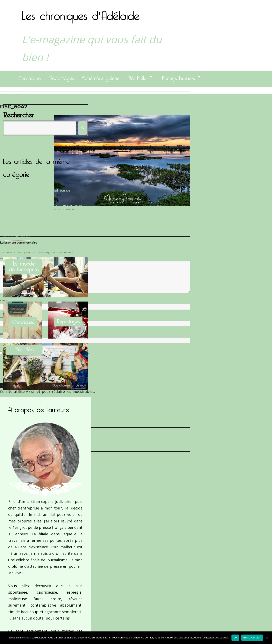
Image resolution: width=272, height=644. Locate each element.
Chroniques (29, 77)
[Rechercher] (83, 128)
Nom (3, 301)
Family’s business (178, 77)
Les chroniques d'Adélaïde (81, 13)
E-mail (4, 317)
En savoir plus (252, 638)
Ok (235, 638)
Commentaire (8, 259)
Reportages (62, 77)
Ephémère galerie (101, 77)
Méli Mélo (137, 77)
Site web (5, 334)
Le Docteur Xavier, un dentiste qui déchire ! (44, 222)
